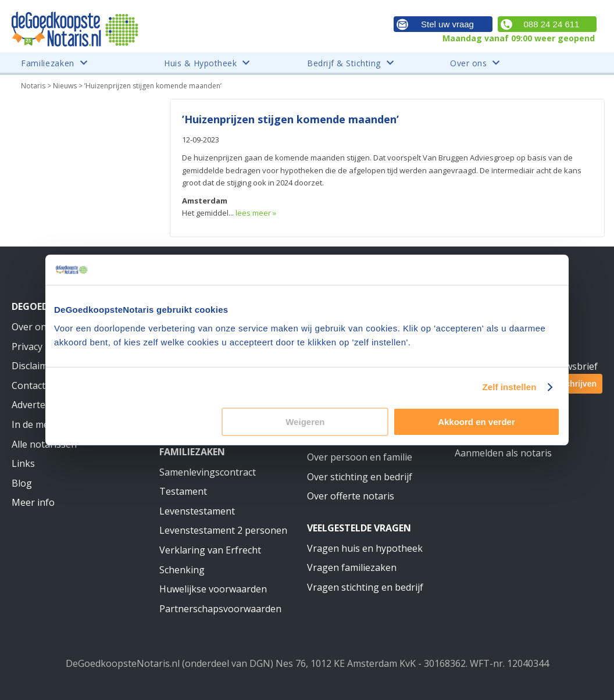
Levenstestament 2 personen (223, 530)
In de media (37, 424)
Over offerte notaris (351, 496)
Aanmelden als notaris (503, 453)
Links (23, 463)
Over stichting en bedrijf (360, 477)
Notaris (33, 86)
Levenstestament (197, 511)
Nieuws (65, 86)
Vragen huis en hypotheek (365, 548)
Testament (183, 491)
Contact (28, 385)
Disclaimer (34, 366)
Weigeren (305, 422)
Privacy (27, 347)
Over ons (31, 327)
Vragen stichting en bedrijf (365, 587)
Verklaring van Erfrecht (210, 550)
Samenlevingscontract (208, 472)
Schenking (182, 570)
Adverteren (36, 405)
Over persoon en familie (360, 457)
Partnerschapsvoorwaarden (220, 609)
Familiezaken (192, 452)
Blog (22, 483)
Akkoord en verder (476, 422)
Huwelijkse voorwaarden (213, 589)
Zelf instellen (509, 387)
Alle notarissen (44, 444)
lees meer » (256, 213)
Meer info (33, 502)
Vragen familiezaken (352, 567)
